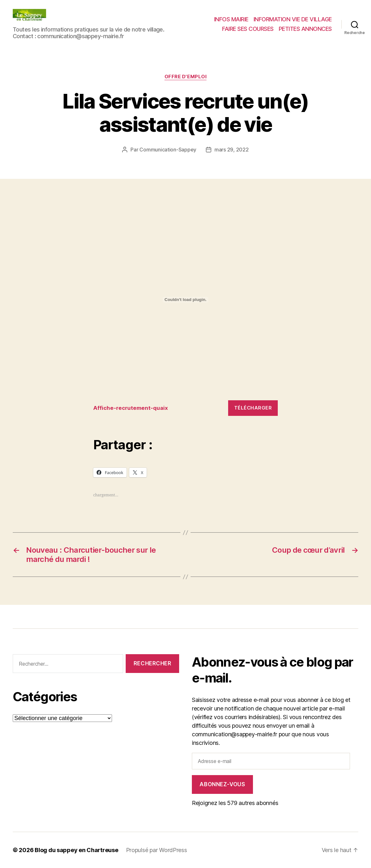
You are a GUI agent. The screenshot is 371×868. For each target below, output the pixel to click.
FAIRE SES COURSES (248, 29)
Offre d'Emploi (186, 77)
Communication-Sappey (168, 150)
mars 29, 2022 (232, 150)
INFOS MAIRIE (231, 19)
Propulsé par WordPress (157, 850)
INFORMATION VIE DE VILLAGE (293, 19)
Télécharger (253, 408)
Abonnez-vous (222, 784)
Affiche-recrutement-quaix (131, 408)
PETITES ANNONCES (305, 29)
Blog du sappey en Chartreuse (76, 850)
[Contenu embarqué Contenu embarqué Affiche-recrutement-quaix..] (185, 300)
